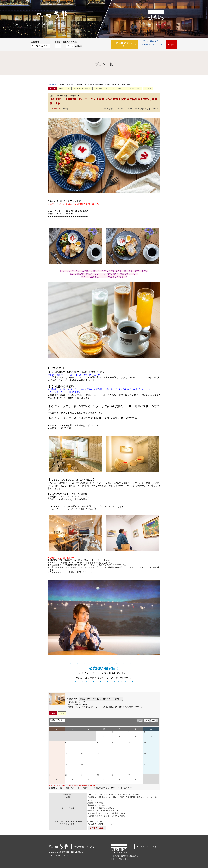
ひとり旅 (148, 87)
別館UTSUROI (135, 87)
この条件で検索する (123, 44)
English (172, 44)
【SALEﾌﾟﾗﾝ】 (64, 87)
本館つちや (122, 87)
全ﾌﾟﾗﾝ (52, 87)
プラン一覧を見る (150, 42)
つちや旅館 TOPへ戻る (52, 24)
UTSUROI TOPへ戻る (156, 25)
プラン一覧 (52, 83)
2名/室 (62, 712)
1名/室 (53, 712)
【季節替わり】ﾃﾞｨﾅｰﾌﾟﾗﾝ (104, 87)
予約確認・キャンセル (152, 45)
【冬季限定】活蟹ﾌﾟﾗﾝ (82, 87)
